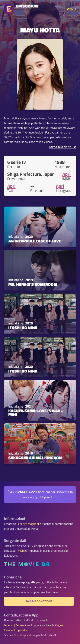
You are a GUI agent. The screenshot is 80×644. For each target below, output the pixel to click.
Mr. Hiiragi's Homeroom (33, 284)
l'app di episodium (25, 635)
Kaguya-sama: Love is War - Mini (36, 413)
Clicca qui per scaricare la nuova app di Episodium (40, 494)
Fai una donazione (39, 601)
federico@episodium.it (18, 625)
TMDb (20, 551)
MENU (71, 9)
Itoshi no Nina (23, 328)
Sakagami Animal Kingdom (35, 458)
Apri (66, 174)
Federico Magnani (28, 524)
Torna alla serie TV (62, 147)
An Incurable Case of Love (35, 241)
